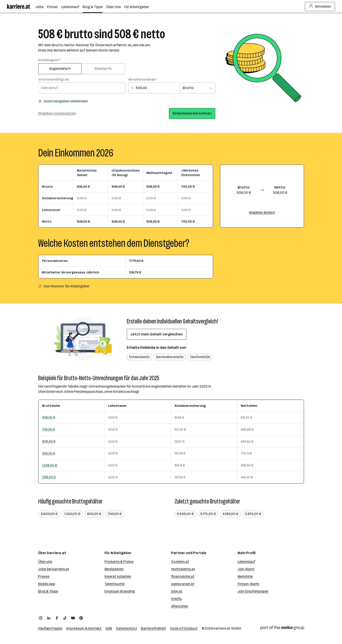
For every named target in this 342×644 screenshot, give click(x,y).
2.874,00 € (253, 514)
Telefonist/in (200, 357)
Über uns (45, 562)
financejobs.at (183, 576)
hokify (176, 599)
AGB (109, 628)
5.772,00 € (208, 514)
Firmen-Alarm (248, 584)
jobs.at (177, 591)
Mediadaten (114, 569)
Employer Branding (120, 591)
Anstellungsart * (49, 60)
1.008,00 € (50, 465)
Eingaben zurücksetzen (57, 113)
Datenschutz (127, 628)
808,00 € (49, 441)
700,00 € (115, 514)
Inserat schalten (118, 576)
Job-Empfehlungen (253, 591)
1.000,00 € (72, 514)
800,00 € (94, 514)
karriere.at (222, 628)
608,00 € (49, 417)
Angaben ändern (262, 212)
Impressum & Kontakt (84, 628)
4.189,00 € (230, 514)
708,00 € (49, 429)
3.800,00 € (49, 514)
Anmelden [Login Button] (320, 7)
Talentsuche (115, 584)
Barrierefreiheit (154, 628)
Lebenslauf (246, 562)
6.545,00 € (185, 514)
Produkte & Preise (119, 562)
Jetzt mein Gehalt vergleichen (157, 334)
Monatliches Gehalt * (143, 80)
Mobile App (47, 584)
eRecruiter (180, 606)
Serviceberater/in (170, 357)
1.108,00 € (49, 477)
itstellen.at (180, 562)
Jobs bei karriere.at (54, 569)
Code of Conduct (184, 628)
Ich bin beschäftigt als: (54, 80)
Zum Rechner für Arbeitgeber (64, 286)
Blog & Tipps (48, 591)
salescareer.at (183, 584)
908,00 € (49, 453)
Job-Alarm (246, 569)
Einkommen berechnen (192, 113)
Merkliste (245, 576)
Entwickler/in (139, 357)
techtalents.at (183, 569)
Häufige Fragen (50, 628)
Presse (44, 576)
